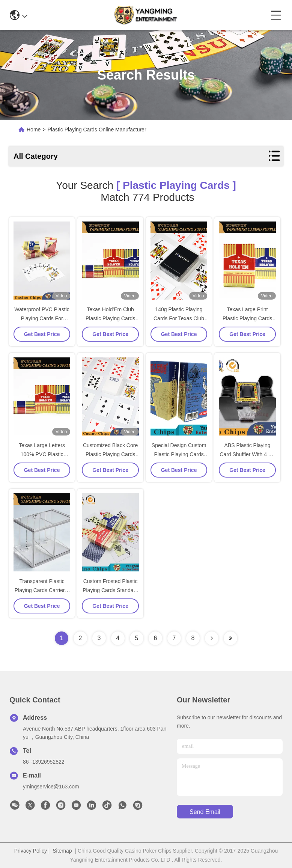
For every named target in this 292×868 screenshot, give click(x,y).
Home (34, 130)
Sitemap (62, 851)
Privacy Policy (31, 851)
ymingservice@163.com (51, 787)
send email (205, 812)
